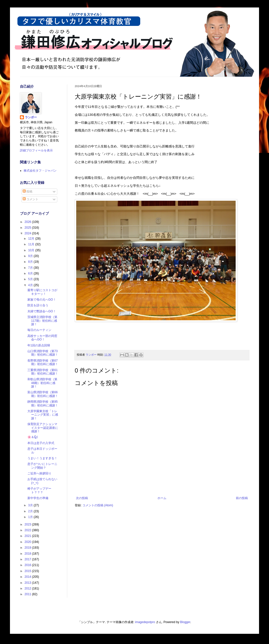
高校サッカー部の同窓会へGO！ (42, 338)
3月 (31, 505)
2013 (28, 583)
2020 (28, 542)
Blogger (185, 622)
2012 (28, 588)
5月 (31, 279)
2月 (31, 511)
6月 (31, 273)
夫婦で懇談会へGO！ (42, 311)
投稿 (28, 192)
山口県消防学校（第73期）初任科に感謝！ (43, 353)
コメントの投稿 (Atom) (98, 505)
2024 (28, 233)
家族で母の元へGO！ (42, 300)
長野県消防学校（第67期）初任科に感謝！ (43, 362)
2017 (28, 559)
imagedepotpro (145, 622)
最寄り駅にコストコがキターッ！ (42, 292)
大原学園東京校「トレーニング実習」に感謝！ (43, 415)
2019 (28, 548)
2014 (28, 577)
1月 (31, 517)
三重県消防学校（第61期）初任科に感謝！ (43, 372)
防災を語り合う (38, 305)
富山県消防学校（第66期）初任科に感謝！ (43, 394)
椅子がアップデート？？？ (39, 490)
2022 (28, 530)
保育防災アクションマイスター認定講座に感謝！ (43, 428)
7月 (31, 268)
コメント (31, 199)
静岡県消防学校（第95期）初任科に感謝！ (43, 403)
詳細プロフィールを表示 (36, 150)
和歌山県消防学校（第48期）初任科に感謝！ (42, 383)
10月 (32, 250)
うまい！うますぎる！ (42, 458)
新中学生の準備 (38, 498)
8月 (31, 262)
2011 (28, 594)
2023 (28, 524)
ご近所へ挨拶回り (39, 473)
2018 (28, 554)
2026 (28, 222)
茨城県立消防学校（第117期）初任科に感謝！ (42, 321)
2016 (28, 565)
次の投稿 (82, 498)
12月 (32, 239)
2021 (28, 536)
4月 (31, 285)
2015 (28, 571)
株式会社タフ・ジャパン (40, 171)
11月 (32, 244)
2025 (28, 228)
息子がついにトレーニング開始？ (42, 466)
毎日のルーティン (39, 330)
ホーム (162, 498)
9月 (31, 256)
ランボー (31, 117)
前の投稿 (242, 498)
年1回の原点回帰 (39, 345)
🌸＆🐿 (33, 437)
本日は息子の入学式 (41, 443)
